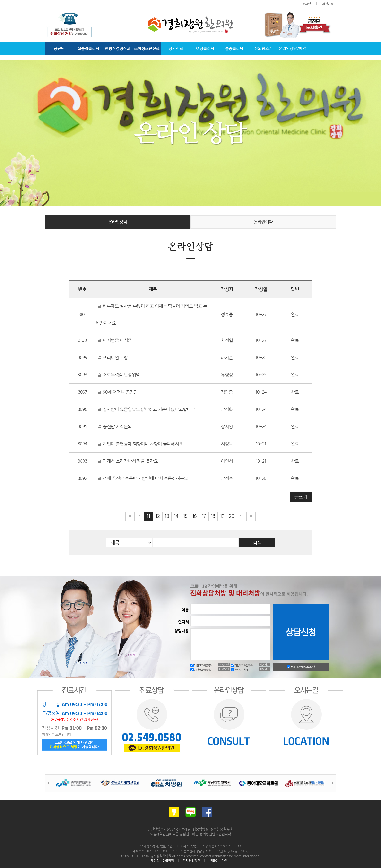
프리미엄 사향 (113, 358)
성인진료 (176, 48)
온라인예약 (263, 222)
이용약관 (224, 664)
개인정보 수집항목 (242, 665)
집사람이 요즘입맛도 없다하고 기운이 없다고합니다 (147, 409)
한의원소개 (264, 48)
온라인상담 (118, 222)
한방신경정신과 (118, 48)
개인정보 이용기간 (201, 670)
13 (167, 516)
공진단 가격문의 (115, 427)
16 (195, 516)
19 (222, 516)
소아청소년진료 (147, 48)
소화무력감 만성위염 (119, 375)
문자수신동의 (239, 670)
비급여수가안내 (220, 861)
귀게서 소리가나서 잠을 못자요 (128, 461)
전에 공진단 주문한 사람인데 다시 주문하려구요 (143, 478)
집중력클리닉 (88, 48)
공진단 (59, 48)
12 (158, 516)
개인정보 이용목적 (201, 665)
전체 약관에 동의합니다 (301, 667)
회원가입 (328, 4)
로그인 (307, 4)
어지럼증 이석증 (115, 340)
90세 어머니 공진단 (118, 392)
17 (204, 516)
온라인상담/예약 (293, 48)
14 (176, 516)
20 (231, 516)
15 (185, 516)
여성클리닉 (205, 48)
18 (213, 516)
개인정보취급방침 (162, 861)
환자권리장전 (191, 861)
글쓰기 (301, 497)
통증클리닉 (234, 48)
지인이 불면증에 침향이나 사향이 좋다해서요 (141, 444)
